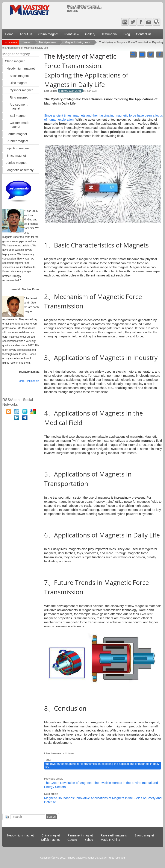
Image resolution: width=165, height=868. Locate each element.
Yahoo (89, 840)
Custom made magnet (20, 125)
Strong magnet (144, 835)
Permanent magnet (80, 835)
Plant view (72, 34)
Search (51, 817)
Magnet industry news (77, 42)
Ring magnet (19, 97)
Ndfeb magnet (50, 840)
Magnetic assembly (20, 170)
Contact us (144, 34)
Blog (127, 34)
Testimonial (109, 34)
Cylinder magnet (21, 90)
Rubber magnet (17, 141)
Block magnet (19, 76)
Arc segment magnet (19, 106)
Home (9, 34)
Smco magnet (16, 156)
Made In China (111, 840)
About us (26, 34)
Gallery (90, 34)
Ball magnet (18, 116)
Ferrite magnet (17, 134)
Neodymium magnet (21, 68)
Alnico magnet (16, 163)
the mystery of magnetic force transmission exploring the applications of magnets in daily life (102, 766)
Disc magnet (18, 83)
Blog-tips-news (48, 42)
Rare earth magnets (114, 835)
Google (72, 840)
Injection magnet (18, 148)
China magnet (48, 34)
